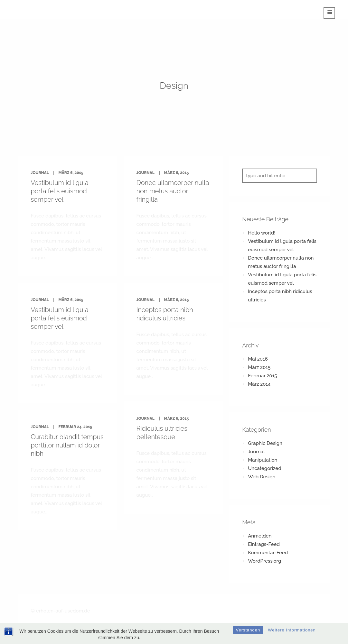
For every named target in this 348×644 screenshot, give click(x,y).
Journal (40, 173)
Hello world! (262, 233)
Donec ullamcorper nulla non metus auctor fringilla (173, 191)
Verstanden (248, 630)
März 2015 (259, 367)
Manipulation (263, 460)
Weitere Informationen (292, 630)
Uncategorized (264, 468)
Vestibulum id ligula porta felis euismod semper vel (60, 191)
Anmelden (260, 536)
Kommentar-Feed (268, 553)
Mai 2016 (258, 359)
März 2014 (259, 384)
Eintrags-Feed (264, 544)
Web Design (262, 477)
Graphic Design (265, 443)
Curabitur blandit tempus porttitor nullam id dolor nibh (67, 445)
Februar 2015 (262, 376)
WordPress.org (264, 561)
